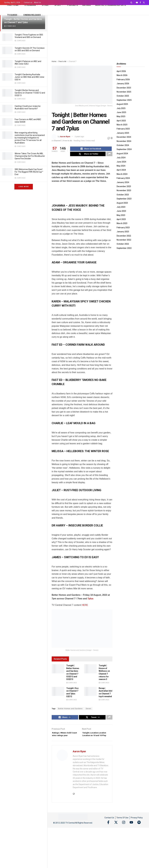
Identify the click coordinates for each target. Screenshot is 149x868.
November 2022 (124, 240)
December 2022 (124, 236)
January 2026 (123, 84)
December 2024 (124, 137)
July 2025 (121, 108)
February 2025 (123, 129)
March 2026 (122, 75)
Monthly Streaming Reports (111, 5)
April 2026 (121, 71)
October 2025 (123, 96)
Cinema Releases (32, 15)
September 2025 (124, 100)
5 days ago (104, 684)
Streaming (30, 5)
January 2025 (123, 133)
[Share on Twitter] (88, 155)
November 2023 (124, 190)
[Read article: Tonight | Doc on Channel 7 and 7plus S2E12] (58, 693)
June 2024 (121, 162)
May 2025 (121, 116)
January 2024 (123, 182)
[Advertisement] (98, 36)
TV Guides (12, 15)
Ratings (87, 5)
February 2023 (123, 228)
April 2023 (121, 219)
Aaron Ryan (65, 137)
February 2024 (123, 178)
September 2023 (124, 199)
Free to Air (13, 5)
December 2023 (124, 186)
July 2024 (121, 158)
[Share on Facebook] (91, 149)
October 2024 (123, 145)
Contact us (28, 3)
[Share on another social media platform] (109, 155)
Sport (58, 5)
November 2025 (124, 92)
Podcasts (73, 5)
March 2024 (122, 174)
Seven (88, 710)
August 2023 (122, 203)
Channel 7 (72, 61)
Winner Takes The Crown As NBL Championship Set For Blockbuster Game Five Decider (30, 156)
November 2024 (124, 141)
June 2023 (121, 211)
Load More (24, 187)
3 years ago (79, 137)
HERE (85, 607)
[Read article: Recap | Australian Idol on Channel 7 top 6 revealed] (90, 693)
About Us (37, 3)
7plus (90, 600)
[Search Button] (131, 3)
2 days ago (72, 684)
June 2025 (121, 112)
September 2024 (124, 149)
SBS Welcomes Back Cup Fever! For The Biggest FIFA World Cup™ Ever (29, 172)
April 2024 (121, 170)
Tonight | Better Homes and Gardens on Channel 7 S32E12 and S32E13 (30, 93)
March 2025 (122, 125)
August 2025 (122, 104)
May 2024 (121, 166)
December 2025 (124, 88)
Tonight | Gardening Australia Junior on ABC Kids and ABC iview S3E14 (29, 77)
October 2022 (123, 244)
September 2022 (124, 248)
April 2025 (121, 121)
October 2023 (123, 195)
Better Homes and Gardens (70, 710)
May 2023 (121, 215)
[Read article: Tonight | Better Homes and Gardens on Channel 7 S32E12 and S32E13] (58, 670)
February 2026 (123, 79)
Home (54, 61)
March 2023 (122, 223)
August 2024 (122, 154)
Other (45, 5)
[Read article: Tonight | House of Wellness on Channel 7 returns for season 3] (90, 670)
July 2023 (121, 207)
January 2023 (123, 232)
